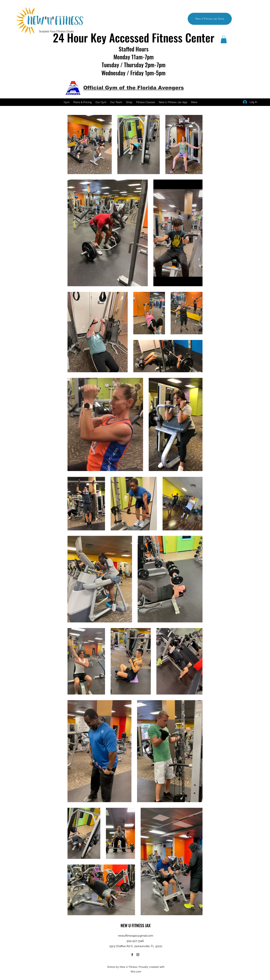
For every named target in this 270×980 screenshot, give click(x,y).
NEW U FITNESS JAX (136, 925)
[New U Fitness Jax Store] (210, 19)
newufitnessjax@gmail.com (136, 936)
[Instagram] (234, 36)
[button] (224, 40)
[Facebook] (229, 36)
